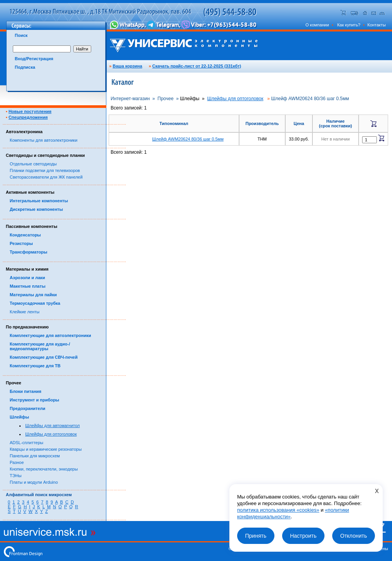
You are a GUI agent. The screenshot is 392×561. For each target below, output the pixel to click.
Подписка (25, 67)
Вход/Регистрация (34, 59)
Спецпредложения (28, 117)
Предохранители (28, 408)
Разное (17, 462)
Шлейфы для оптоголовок (51, 434)
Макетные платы (28, 286)
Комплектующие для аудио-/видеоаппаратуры (40, 346)
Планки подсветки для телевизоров (45, 170)
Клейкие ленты (25, 312)
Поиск (21, 35)
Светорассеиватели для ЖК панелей (46, 177)
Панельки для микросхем (35, 456)
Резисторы (21, 243)
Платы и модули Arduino (34, 482)
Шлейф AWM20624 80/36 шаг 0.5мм (188, 139)
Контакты (376, 25)
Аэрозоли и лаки (27, 278)
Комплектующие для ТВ (35, 366)
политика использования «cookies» (278, 510)
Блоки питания (26, 391)
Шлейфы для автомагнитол (53, 426)
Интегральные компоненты (39, 201)
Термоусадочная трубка (35, 303)
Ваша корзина (127, 66)
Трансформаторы (29, 252)
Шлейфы (19, 417)
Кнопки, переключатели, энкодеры (44, 469)
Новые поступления (30, 111)
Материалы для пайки (33, 295)
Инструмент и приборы (35, 400)
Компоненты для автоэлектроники (43, 140)
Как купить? (349, 25)
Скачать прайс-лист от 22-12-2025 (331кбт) (197, 66)
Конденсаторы (25, 235)
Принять (256, 536)
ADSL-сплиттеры (27, 443)
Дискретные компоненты (36, 209)
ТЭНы (16, 476)
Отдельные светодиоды (33, 164)
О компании (317, 25)
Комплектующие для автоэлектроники (50, 335)
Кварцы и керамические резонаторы (46, 449)
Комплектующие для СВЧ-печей (44, 357)
